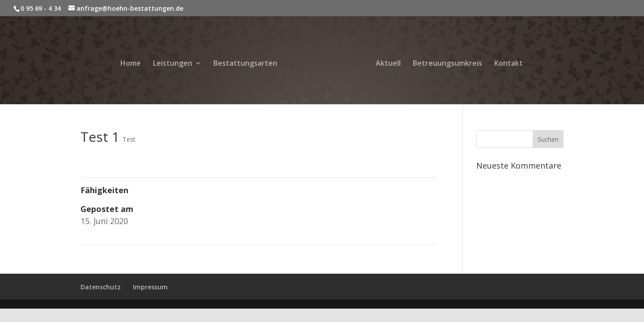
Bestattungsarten (245, 64)
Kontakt (508, 64)
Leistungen (173, 64)
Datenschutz (101, 287)
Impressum (150, 287)
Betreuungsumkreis (447, 64)
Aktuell (388, 64)
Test (129, 139)
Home (131, 64)
